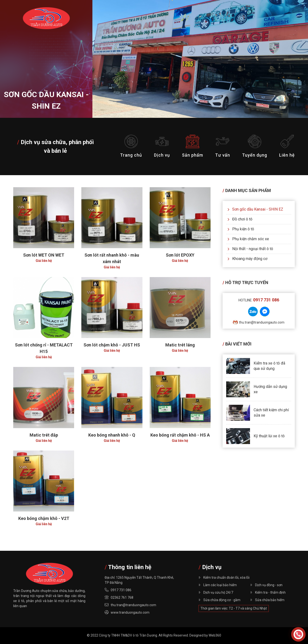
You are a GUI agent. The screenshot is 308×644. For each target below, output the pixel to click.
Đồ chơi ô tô (240, 219)
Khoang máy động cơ (247, 259)
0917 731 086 (121, 590)
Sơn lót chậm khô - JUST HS (112, 345)
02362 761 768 (122, 598)
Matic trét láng (180, 345)
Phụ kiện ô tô (241, 229)
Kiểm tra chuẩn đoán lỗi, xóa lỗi (224, 578)
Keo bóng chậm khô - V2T (44, 518)
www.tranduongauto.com (130, 612)
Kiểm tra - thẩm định (268, 592)
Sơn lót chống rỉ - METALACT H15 (44, 348)
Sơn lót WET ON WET (44, 255)
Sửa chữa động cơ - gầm (219, 600)
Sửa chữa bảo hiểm (267, 600)
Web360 (215, 635)
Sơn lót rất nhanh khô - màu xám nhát (112, 258)
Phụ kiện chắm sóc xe (248, 239)
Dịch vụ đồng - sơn (266, 585)
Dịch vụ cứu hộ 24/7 (216, 592)
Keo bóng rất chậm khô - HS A (180, 435)
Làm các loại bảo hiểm (218, 585)
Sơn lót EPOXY (180, 255)
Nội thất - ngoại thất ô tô (250, 249)
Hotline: (259, 300)
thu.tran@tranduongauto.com (259, 322)
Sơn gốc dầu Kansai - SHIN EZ (255, 209)
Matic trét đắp (44, 435)
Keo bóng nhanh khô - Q (112, 435)
